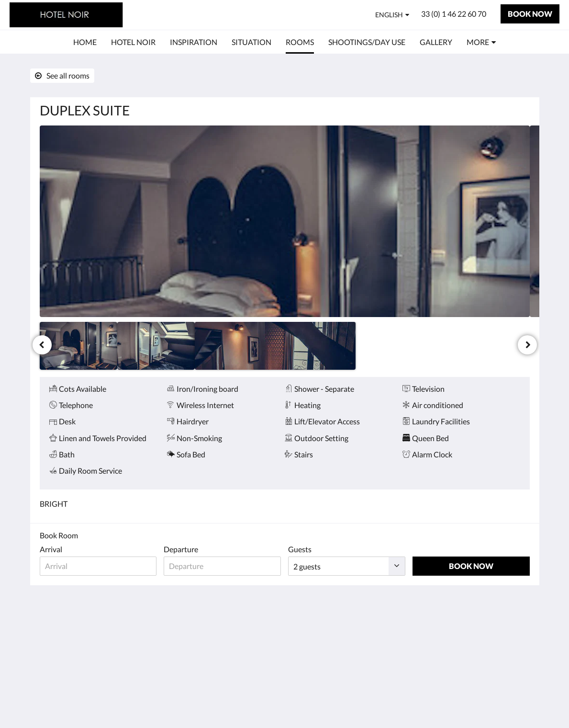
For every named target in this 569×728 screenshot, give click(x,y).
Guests (300, 549)
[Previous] (42, 345)
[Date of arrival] (98, 566)
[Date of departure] (222, 566)
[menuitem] (85, 42)
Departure (181, 549)
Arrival (51, 549)
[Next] (527, 345)
